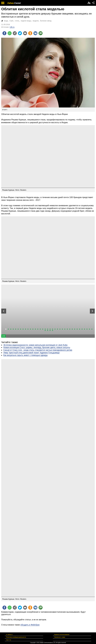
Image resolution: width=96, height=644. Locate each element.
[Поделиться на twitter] (20, 33)
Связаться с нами (60, 637)
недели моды (26, 21)
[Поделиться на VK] (35, 33)
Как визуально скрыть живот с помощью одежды (26, 355)
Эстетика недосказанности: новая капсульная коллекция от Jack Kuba (35, 345)
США (11, 21)
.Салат (17, 3)
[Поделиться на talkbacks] (41, 33)
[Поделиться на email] (25, 33)
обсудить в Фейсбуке (30, 625)
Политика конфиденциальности (16, 637)
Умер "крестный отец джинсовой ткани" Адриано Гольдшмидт (32, 353)
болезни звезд (46, 21)
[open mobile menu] (3, 3)
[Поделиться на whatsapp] (10, 33)
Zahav (11, 3)
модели (36, 21)
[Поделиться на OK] (30, 33)
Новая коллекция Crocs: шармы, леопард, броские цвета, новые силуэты (37, 347)
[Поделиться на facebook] (4, 33)
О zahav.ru (9, 634)
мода (6, 21)
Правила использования (62, 634)
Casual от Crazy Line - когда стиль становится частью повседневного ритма (38, 350)
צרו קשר (9, 640)
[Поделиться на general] (15, 33)
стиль (17, 21)
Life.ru (12, 27)
